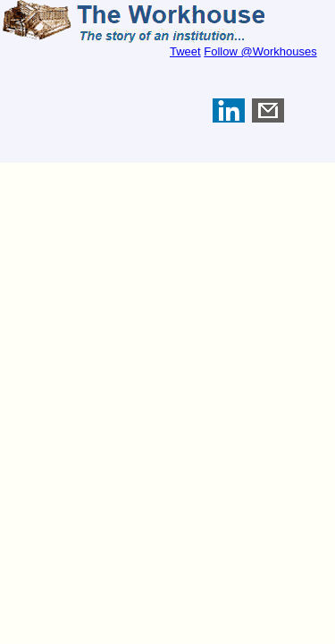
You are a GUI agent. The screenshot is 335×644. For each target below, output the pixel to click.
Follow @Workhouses (260, 51)
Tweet (185, 51)
